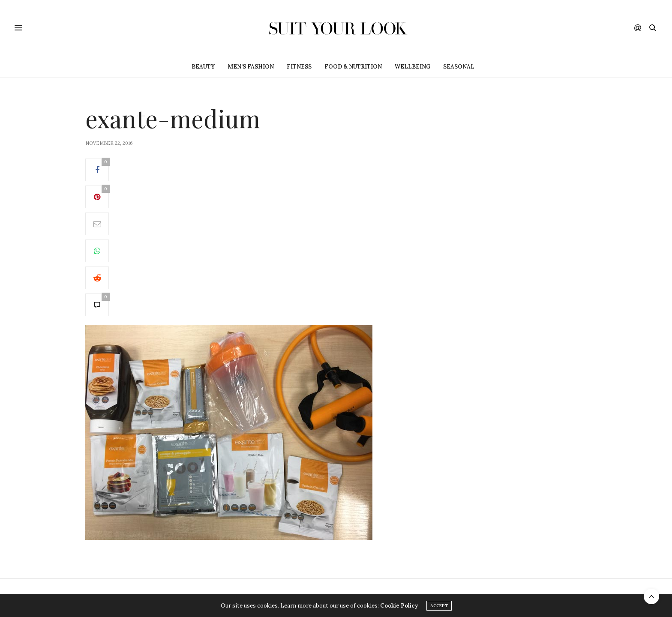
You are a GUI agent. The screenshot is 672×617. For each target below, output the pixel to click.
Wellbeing (412, 67)
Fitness (299, 67)
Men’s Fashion (251, 67)
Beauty (203, 67)
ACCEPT (439, 606)
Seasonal (459, 67)
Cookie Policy (399, 606)
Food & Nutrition (353, 67)
